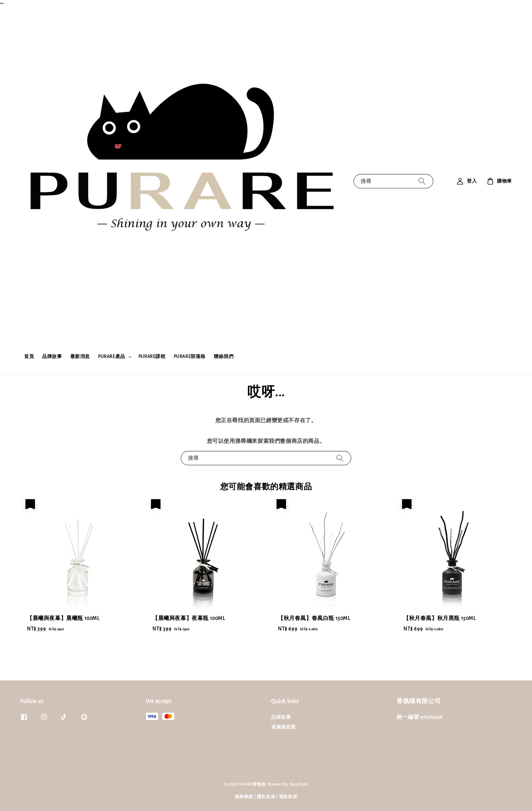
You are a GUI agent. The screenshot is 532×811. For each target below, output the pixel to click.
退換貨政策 (283, 727)
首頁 (29, 357)
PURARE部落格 (190, 357)
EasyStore (299, 784)
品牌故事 (52, 357)
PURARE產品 (112, 357)
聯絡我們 (224, 357)
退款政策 (288, 797)
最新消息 (80, 357)
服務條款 (244, 797)
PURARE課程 (152, 357)
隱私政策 (266, 797)
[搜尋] (422, 181)
